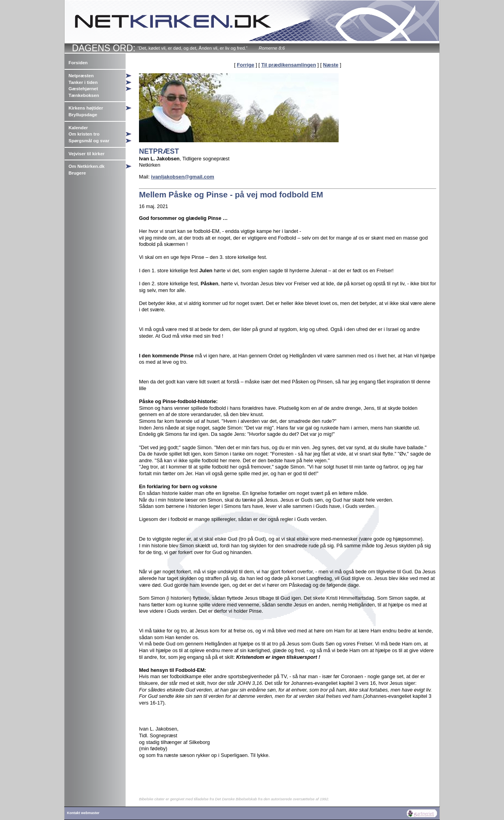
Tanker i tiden (83, 82)
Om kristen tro (84, 134)
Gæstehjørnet (83, 89)
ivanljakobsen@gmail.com (183, 177)
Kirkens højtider (86, 108)
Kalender (78, 128)
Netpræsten (81, 76)
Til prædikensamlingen (288, 65)
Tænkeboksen (84, 95)
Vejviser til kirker (87, 154)
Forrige (246, 65)
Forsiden (78, 63)
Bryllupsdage (83, 115)
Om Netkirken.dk (87, 166)
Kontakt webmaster (83, 813)
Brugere (77, 173)
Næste (331, 65)
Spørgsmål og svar (89, 141)
